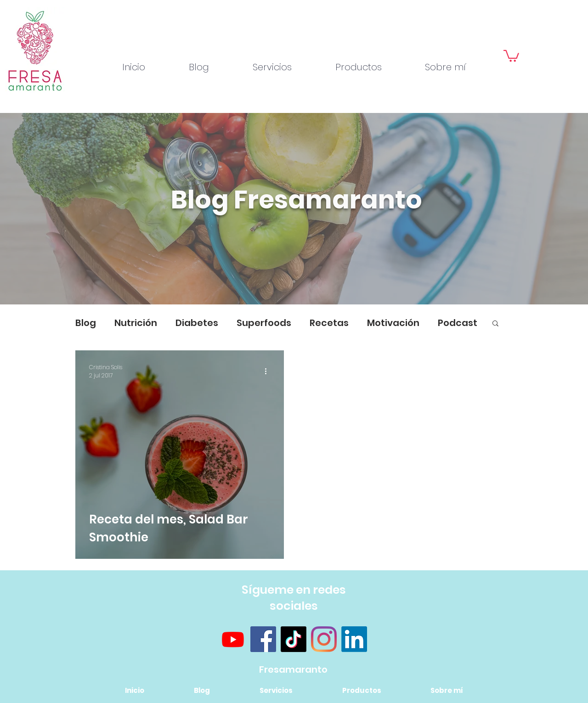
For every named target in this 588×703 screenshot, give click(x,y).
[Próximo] (536, 209)
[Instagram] (324, 639)
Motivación (393, 323)
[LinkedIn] (354, 639)
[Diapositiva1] (294, 281)
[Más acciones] (269, 371)
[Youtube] (233, 639)
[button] (511, 55)
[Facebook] (263, 639)
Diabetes (197, 323)
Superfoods (264, 323)
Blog (86, 323)
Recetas (329, 323)
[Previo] (52, 209)
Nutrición (136, 323)
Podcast (458, 323)
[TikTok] (294, 639)
